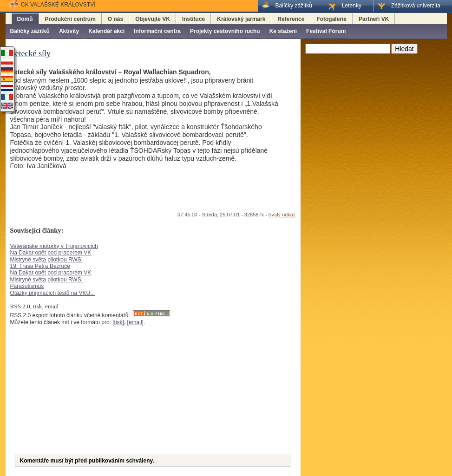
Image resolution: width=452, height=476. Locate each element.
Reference (291, 19)
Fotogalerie (331, 19)
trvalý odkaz (282, 215)
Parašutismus (27, 286)
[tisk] (118, 322)
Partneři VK (374, 19)
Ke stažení (283, 31)
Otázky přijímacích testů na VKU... (53, 293)
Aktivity (69, 31)
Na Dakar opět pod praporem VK (51, 253)
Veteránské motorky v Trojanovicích (54, 246)
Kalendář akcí (106, 31)
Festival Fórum (326, 31)
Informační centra (157, 31)
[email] (135, 322)
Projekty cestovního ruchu (225, 31)
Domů (25, 19)
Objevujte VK (153, 19)
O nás (115, 19)
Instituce (193, 19)
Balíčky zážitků (30, 31)
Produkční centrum (70, 19)
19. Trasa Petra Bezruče (40, 266)
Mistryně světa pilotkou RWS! (47, 260)
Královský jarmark (241, 19)
